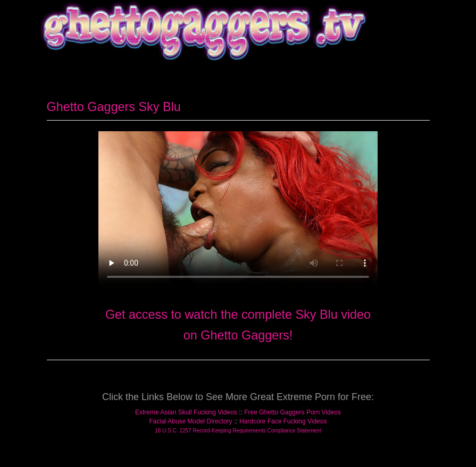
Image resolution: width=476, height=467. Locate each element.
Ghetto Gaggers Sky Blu (114, 107)
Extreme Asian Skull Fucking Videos (186, 412)
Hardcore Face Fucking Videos (283, 421)
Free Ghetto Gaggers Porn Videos (293, 412)
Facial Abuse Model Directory (191, 421)
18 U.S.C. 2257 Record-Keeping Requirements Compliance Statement (238, 431)
